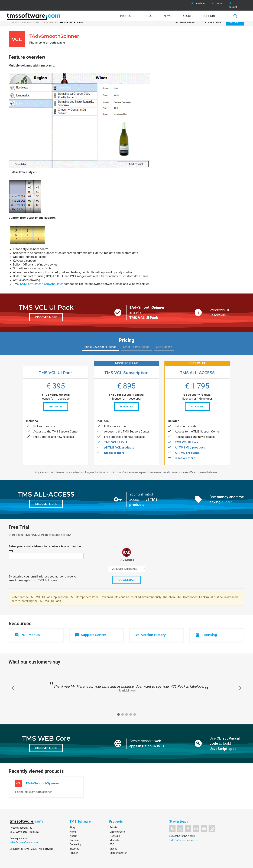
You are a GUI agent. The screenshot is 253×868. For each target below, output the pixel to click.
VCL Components (46, 22)
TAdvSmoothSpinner (72, 22)
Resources (184, 22)
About (187, 16)
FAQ (112, 844)
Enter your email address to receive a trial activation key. (45, 548)
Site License (164, 347)
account (233, 5)
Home (13, 22)
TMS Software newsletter (183, 840)
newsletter (198, 4)
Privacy (74, 853)
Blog (149, 16)
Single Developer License (100, 347)
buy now (56, 406)
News (168, 16)
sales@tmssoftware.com (24, 842)
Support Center (118, 853)
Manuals (114, 840)
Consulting (76, 844)
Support (209, 16)
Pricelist (114, 828)
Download (126, 580)
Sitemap (74, 849)
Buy (234, 22)
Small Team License (137, 347)
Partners (75, 840)
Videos (113, 849)
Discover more (114, 453)
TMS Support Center (65, 431)
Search (235, 16)
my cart (217, 4)
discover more (46, 317)
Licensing (115, 836)
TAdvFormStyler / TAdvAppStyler (41, 284)
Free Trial (212, 22)
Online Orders (117, 832)
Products (127, 16)
